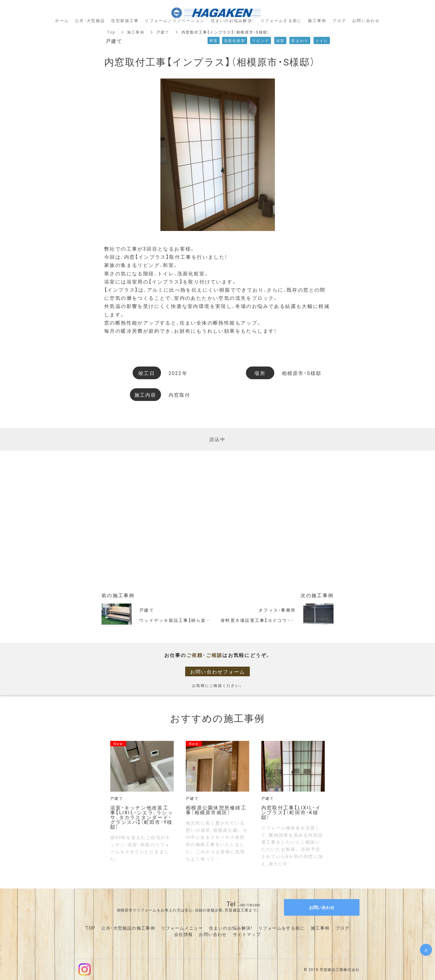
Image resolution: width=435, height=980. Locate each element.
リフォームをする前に (282, 928)
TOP (90, 928)
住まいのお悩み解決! (231, 928)
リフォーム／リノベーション (175, 20)
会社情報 (184, 934)
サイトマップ (247, 934)
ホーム (62, 20)
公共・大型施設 (90, 20)
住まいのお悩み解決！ (233, 20)
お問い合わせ (213, 934)
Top (111, 32)
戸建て (163, 32)
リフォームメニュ (180, 928)
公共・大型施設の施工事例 (128, 928)
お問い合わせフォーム (218, 671)
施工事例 (136, 32)
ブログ (343, 928)
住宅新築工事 (125, 20)
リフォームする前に (281, 20)
